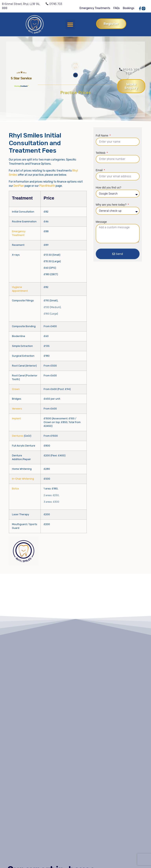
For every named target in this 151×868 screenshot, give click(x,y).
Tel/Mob (101, 153)
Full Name (102, 136)
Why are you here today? (111, 205)
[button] (70, 24)
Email (100, 170)
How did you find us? (109, 188)
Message (101, 222)
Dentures (18, 436)
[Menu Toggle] (75, 75)
